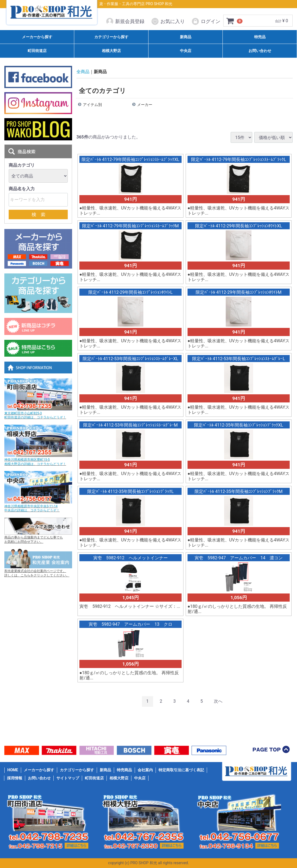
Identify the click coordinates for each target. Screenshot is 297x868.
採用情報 (15, 778)
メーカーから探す (37, 37)
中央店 (186, 51)
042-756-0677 (238, 834)
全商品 (83, 72)
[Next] (218, 702)
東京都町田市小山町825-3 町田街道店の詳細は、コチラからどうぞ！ (35, 415)
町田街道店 (37, 51)
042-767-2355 (143, 834)
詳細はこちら (76, 846)
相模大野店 (111, 51)
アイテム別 (92, 105)
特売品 (260, 37)
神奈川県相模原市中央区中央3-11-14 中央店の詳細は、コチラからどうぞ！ (32, 508)
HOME (13, 770)
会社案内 (145, 770)
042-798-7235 (48, 834)
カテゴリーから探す (111, 37)
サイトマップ (68, 778)
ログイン (206, 21)
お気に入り (168, 21)
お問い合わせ (260, 51)
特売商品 (124, 770)
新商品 (186, 37)
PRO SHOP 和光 (52, 14)
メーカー (145, 105)
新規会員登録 (125, 21)
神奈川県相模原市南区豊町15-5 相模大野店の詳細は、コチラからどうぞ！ (35, 462)
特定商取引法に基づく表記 (181, 770)
